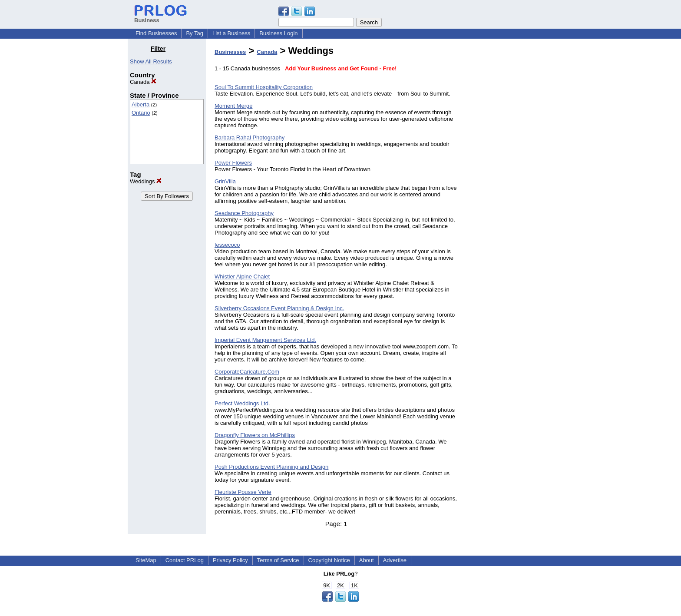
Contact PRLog (185, 560)
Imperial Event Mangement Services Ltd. (265, 340)
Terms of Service (278, 560)
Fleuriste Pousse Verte (243, 492)
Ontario (141, 113)
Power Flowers (233, 163)
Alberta (140, 104)
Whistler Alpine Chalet (242, 277)
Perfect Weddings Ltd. (242, 403)
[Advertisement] (509, 176)
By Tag (195, 33)
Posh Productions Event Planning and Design (271, 467)
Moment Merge (233, 106)
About (367, 560)
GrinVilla (225, 181)
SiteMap (146, 560)
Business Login (278, 33)
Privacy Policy (230, 560)
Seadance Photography (244, 213)
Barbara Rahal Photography (250, 137)
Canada (143, 82)
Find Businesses (156, 33)
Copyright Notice (329, 560)
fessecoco (227, 245)
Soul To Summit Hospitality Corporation (264, 87)
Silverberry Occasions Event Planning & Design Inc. (279, 308)
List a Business (231, 33)
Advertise (395, 560)
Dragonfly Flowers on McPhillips (255, 435)
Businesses (230, 52)
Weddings (146, 181)
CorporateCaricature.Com (247, 372)
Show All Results (151, 61)
